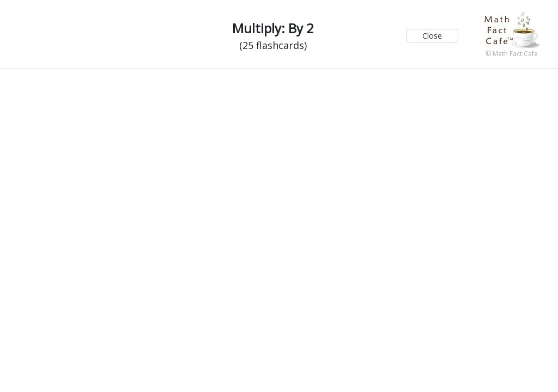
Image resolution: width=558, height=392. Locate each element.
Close (432, 36)
